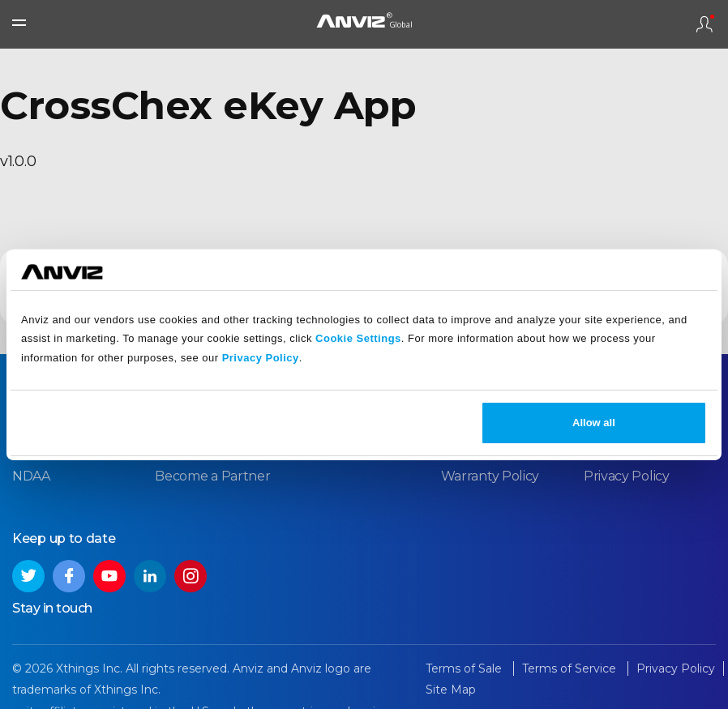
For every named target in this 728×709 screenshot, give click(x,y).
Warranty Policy (490, 476)
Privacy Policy (261, 358)
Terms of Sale (465, 668)
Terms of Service (571, 668)
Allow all (594, 423)
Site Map (451, 690)
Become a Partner (212, 476)
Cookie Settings (358, 338)
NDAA (31, 476)
